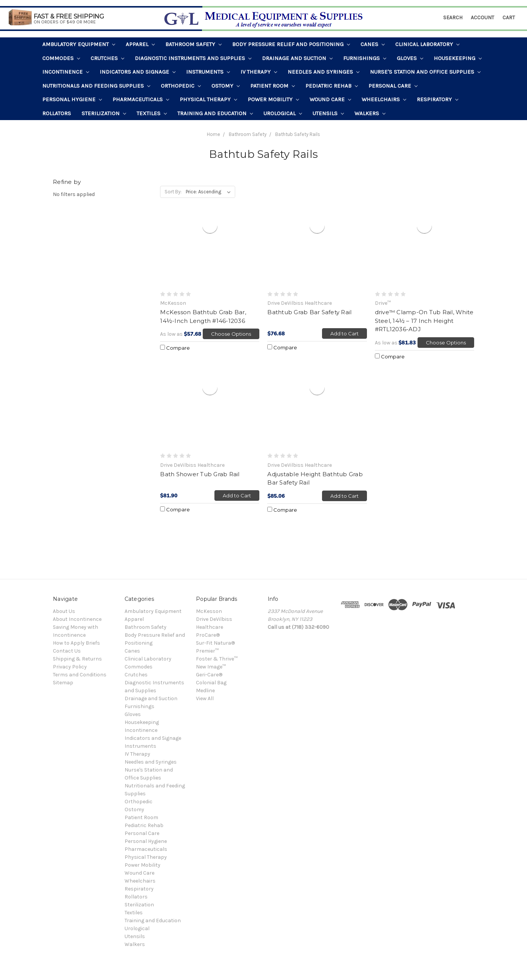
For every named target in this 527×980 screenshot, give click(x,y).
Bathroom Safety (193, 44)
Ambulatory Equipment (79, 44)
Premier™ (207, 651)
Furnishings (365, 58)
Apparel (140, 44)
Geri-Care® (209, 675)
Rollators (57, 113)
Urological (283, 113)
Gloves (410, 58)
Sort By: (173, 192)
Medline (205, 691)
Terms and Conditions (80, 675)
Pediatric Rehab (332, 86)
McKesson (209, 611)
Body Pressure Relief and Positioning (291, 44)
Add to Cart (344, 333)
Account (482, 18)
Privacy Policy (70, 667)
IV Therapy (259, 72)
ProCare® (208, 635)
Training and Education (215, 113)
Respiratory (438, 99)
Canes (373, 44)
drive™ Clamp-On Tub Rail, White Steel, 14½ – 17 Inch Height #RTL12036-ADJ (424, 321)
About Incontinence (77, 619)
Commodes (61, 58)
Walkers (370, 113)
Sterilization (104, 113)
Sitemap (63, 683)
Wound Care (330, 99)
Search (453, 18)
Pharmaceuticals (141, 99)
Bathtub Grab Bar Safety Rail (309, 312)
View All (205, 698)
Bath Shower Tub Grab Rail (200, 474)
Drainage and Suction (297, 58)
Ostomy (226, 86)
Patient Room (273, 86)
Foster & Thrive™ (217, 659)
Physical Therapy (208, 99)
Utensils (328, 113)
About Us (64, 611)
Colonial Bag (211, 683)
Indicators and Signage (138, 72)
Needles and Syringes (324, 72)
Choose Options (231, 334)
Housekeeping (458, 58)
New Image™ (211, 667)
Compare (175, 348)
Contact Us (67, 651)
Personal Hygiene (72, 99)
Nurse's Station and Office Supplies (425, 72)
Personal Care (393, 86)
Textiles (152, 113)
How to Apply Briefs (76, 643)
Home (213, 134)
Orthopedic (181, 86)
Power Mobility (273, 99)
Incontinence (66, 72)
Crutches (107, 58)
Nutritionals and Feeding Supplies (96, 86)
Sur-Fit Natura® (215, 643)
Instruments (208, 72)
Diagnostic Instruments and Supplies (193, 58)
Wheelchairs (384, 99)
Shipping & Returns (77, 659)
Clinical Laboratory (427, 44)
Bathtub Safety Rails (298, 134)
